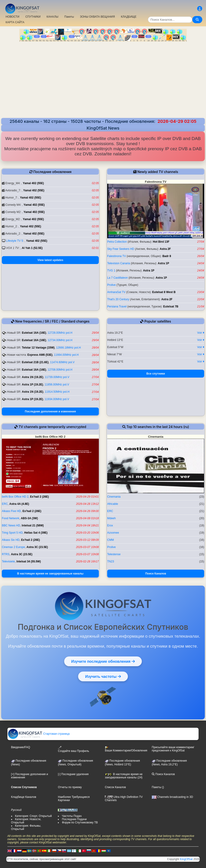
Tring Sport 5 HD (12, 533)
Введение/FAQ (21, 747)
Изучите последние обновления (103, 661)
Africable (113, 504)
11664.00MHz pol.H (66, 355)
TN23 (111, 561)
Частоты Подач (72, 816)
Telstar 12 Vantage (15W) (38, 348)
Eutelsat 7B (171, 307)
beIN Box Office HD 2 (15, 497)
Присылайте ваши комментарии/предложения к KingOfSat (173, 749)
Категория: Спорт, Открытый (33, 816)
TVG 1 (111, 271)
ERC (5, 504)
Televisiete (8, 561)
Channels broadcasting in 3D (172, 797)
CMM (111, 540)
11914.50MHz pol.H (57, 392)
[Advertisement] (103, 80)
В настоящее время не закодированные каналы (50, 574)
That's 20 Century (118, 299)
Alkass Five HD (11, 511)
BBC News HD (11, 525)
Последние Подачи (74, 819)
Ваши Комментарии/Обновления (126, 749)
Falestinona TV (117, 256)
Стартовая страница (39, 734)
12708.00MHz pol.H (60, 370)
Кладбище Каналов (24, 797)
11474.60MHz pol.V (62, 362)
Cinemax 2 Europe (13, 547)
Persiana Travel (117, 307)
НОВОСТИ (12, 17)
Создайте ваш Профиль (73, 749)
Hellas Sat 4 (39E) (36, 533)
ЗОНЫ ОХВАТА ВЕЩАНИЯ (97, 17)
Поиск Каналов (156, 574)
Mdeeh (111, 518)
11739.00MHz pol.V (57, 377)
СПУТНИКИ (33, 17)
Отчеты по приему (70, 787)
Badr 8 (167, 256)
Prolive (111, 285)
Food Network (11, 518)
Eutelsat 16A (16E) (34, 333)
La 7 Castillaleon (118, 278)
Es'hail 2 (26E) (39, 497)
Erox (110, 525)
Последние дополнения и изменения (50, 411)
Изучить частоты (103, 676)
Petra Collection (117, 242)
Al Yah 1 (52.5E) (32, 248)
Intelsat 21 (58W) (33, 525)
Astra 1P (164, 263)
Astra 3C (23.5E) (37, 547)
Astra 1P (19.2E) (32, 385)
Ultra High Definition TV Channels (124, 799)
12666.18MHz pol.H (68, 348)
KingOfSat (186, 859)
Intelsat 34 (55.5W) (29, 561)
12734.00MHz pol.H (60, 340)
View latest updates (50, 260)
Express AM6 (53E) (40, 355)
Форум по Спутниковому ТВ (80, 822)
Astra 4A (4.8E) (19, 504)
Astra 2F (165, 249)
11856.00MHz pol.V (57, 385)
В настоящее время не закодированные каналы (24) (124, 776)
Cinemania (114, 497)
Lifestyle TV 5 (14, 241)
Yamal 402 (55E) (33, 183)
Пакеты (69, 17)
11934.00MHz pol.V (57, 399)
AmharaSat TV (116, 292)
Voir (201, 333)
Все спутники (156, 374)
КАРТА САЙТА (15, 22)
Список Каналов (115, 787)
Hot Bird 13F (161, 242)
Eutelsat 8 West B (164, 292)
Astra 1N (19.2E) (33, 377)
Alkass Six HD (11, 540)
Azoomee (113, 533)
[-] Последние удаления (73, 774)
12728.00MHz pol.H (60, 333)
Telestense (114, 554)
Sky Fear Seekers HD (121, 249)
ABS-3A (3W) (29, 518)
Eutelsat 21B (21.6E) (35, 362)
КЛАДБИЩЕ (129, 17)
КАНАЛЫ (52, 17)
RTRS (6, 554)
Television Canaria (119, 263)
